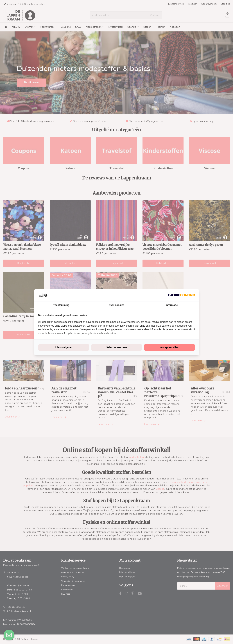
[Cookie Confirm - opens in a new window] (182, 295)
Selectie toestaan (116, 347)
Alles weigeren (64, 347)
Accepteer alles (169, 347)
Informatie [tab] (172, 305)
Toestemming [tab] (61, 305)
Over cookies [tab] (117, 305)
